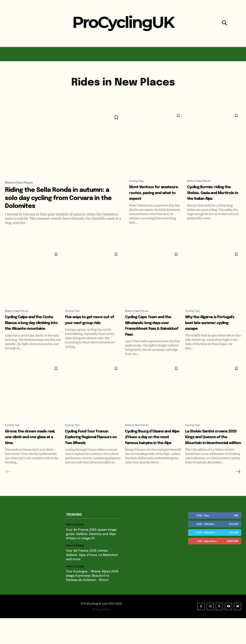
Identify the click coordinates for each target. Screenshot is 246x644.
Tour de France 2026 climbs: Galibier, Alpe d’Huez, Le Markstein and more (92, 581)
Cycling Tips (138, 181)
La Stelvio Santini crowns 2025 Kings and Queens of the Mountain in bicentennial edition (211, 457)
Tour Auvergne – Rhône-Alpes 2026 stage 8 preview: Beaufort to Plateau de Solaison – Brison (92, 602)
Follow (234, 550)
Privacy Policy (101, 635)
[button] (225, 23)
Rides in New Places (19, 183)
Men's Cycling (75, 550)
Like (236, 541)
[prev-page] (8, 498)
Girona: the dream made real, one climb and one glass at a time (31, 454)
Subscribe (232, 567)
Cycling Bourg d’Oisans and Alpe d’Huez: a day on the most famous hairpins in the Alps (153, 457)
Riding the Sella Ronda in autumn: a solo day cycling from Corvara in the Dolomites (62, 198)
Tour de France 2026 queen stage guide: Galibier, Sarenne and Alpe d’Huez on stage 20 (91, 560)
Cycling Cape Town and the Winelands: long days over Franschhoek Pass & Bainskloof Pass (151, 336)
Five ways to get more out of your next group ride (87, 330)
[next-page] (238, 498)
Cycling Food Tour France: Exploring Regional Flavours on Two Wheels (91, 454)
